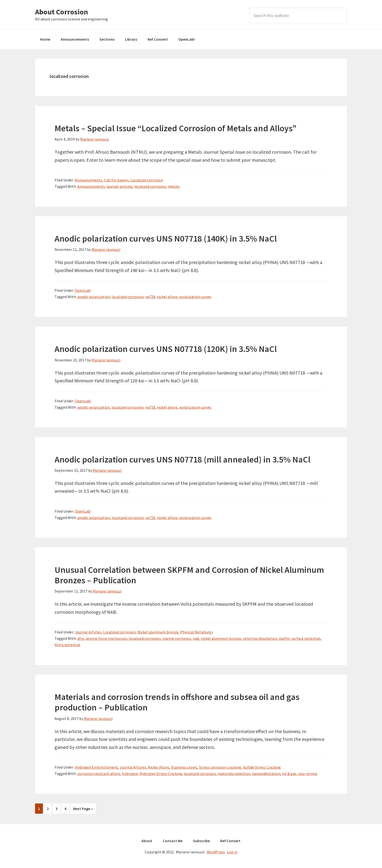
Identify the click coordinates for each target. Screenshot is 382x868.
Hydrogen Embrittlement (96, 767)
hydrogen (130, 774)
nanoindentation (266, 774)
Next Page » (83, 809)
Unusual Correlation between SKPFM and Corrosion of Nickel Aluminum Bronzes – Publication (189, 575)
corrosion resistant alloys (99, 774)
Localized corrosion (147, 180)
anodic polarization (94, 297)
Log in (232, 851)
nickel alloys (167, 297)
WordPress (216, 851)
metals (174, 186)
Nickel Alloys (159, 767)
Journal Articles (88, 632)
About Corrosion (62, 12)
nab (196, 638)
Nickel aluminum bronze (158, 632)
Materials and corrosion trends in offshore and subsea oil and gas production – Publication (177, 702)
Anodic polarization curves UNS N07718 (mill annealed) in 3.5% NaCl (182, 459)
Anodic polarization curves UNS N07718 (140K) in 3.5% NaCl (166, 239)
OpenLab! (83, 290)
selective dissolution (260, 638)
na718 (150, 297)
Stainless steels (184, 767)
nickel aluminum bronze (221, 638)
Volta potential (67, 645)
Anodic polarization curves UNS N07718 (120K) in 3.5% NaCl (166, 349)
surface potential (306, 638)
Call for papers (116, 180)
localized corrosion (150, 186)
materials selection (234, 774)
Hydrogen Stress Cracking (161, 774)
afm (81, 638)
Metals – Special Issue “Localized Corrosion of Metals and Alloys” (176, 128)
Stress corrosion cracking (220, 767)
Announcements (89, 180)
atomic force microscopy (106, 638)
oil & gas (289, 774)
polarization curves (195, 297)
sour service (308, 774)
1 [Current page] (40, 809)
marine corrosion (177, 638)
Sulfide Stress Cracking (262, 767)
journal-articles (119, 186)
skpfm (284, 638)
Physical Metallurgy (196, 632)
